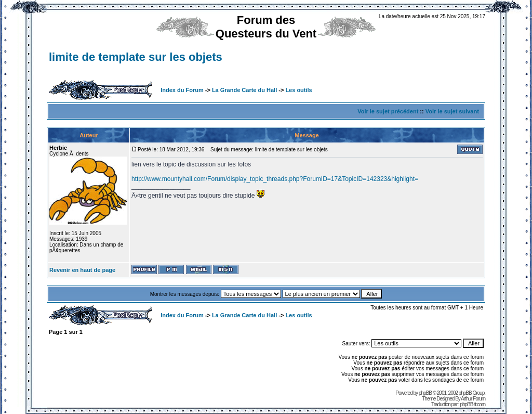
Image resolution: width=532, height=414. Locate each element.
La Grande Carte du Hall (244, 90)
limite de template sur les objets (136, 57)
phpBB (425, 393)
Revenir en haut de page (82, 270)
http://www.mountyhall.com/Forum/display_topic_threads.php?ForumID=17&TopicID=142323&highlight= (275, 179)
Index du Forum (182, 90)
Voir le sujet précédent (388, 111)
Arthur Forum (473, 399)
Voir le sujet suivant (452, 111)
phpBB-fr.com (473, 404)
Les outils (298, 90)
